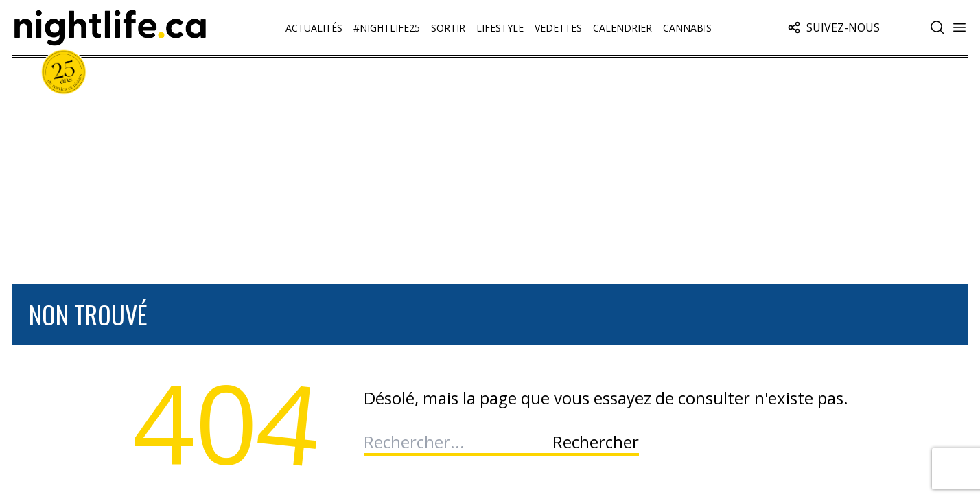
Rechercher (596, 442)
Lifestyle (500, 28)
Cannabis (687, 28)
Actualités (314, 28)
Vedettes (558, 28)
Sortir (448, 28)
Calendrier (622, 28)
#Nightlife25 (387, 28)
